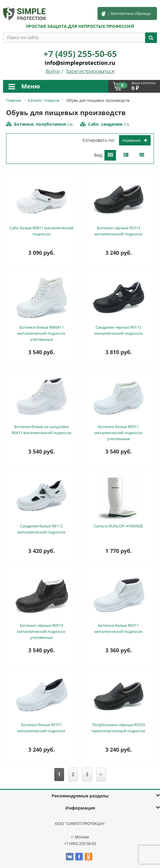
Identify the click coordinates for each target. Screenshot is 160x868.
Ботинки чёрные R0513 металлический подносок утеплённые (41, 631)
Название (135, 140)
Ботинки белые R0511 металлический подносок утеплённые (119, 433)
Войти (53, 71)
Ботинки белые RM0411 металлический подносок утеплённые (41, 333)
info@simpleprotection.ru (80, 63)
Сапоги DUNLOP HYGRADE (118, 526)
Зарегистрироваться (90, 71)
